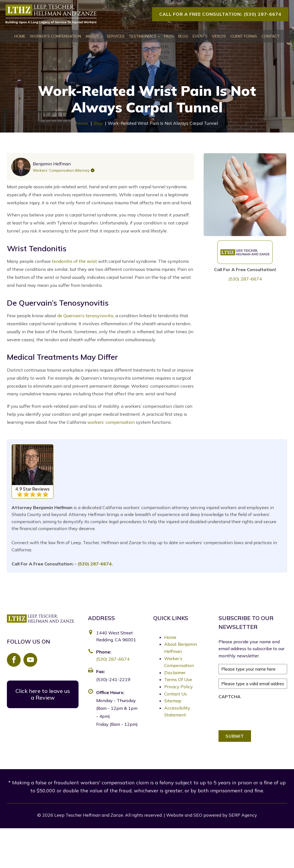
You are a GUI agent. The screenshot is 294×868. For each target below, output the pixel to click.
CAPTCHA (230, 697)
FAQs (169, 36)
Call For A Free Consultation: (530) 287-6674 (220, 14)
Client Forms (244, 36)
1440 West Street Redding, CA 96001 (116, 636)
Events (200, 36)
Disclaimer (175, 673)
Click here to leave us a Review (43, 694)
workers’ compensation (111, 422)
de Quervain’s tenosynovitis (85, 316)
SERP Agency (243, 815)
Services (116, 36)
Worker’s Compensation (55, 36)
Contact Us (176, 694)
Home (20, 36)
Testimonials (143, 36)
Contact (271, 36)
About (92, 36)
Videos (219, 36)
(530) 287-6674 (245, 279)
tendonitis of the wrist (74, 261)
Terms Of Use (178, 679)
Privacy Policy (179, 687)
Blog (183, 36)
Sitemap (173, 701)
